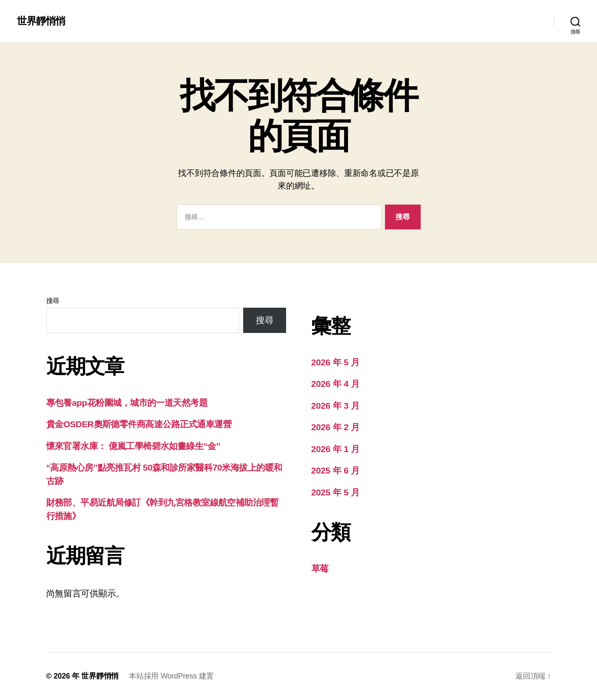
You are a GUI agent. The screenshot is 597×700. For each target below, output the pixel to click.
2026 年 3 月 (336, 406)
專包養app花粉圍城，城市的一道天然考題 (127, 403)
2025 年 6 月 (336, 470)
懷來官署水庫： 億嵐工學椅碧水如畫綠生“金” (133, 446)
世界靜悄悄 (41, 21)
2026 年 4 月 (336, 384)
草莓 (320, 568)
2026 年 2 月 (336, 427)
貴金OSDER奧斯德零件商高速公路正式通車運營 (139, 424)
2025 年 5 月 (336, 492)
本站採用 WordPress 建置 (171, 676)
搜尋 (53, 301)
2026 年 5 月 (336, 362)
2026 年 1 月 (336, 449)
